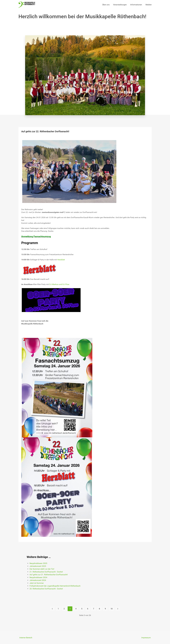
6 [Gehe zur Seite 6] (88, 609)
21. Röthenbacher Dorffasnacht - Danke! (46, 572)
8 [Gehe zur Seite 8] (99, 609)
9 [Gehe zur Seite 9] (105, 609)
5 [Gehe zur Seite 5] (82, 609)
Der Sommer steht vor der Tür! (42, 569)
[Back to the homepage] (27, 5)
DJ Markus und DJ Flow (59, 284)
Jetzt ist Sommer (37, 583)
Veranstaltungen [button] (120, 5)
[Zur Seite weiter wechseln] (118, 609)
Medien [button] (149, 5)
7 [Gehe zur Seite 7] (94, 609)
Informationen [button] (136, 5)
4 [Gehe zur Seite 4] (76, 609)
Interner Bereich (26, 638)
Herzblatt (61, 260)
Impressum (146, 638)
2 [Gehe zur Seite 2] (64, 609)
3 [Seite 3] (70, 609)
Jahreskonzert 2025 (38, 566)
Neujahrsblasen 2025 (38, 563)
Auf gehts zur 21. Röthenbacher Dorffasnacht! (49, 575)
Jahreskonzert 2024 (38, 580)
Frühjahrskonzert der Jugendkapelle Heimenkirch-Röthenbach (55, 586)
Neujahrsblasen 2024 (38, 577)
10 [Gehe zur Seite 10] (112, 609)
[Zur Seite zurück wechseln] (52, 609)
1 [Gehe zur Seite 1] (58, 609)
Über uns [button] (106, 5)
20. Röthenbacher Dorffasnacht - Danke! (46, 589)
